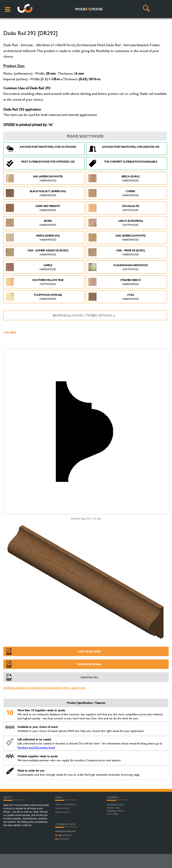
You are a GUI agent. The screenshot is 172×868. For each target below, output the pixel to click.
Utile (114, 297)
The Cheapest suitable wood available (123, 163)
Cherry (114, 193)
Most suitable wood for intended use (40, 163)
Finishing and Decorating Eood (36, 747)
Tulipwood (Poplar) (34, 297)
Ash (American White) (34, 178)
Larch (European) (116, 223)
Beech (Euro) (114, 178)
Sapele (31, 267)
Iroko (31, 223)
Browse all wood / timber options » (84, 315)
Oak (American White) (117, 237)
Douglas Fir (114, 208)
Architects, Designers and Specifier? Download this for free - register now (44, 688)
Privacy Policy (62, 812)
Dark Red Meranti (33, 208)
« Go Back (10, 332)
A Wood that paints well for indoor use (124, 149)
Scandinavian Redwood (118, 267)
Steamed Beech (115, 282)
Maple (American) (33, 237)
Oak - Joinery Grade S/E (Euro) (37, 252)
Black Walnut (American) (36, 193)
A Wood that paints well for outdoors (41, 149)
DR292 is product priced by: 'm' (28, 125)
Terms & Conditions (65, 805)
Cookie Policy (62, 808)
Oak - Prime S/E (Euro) (117, 252)
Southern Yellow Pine (35, 282)
